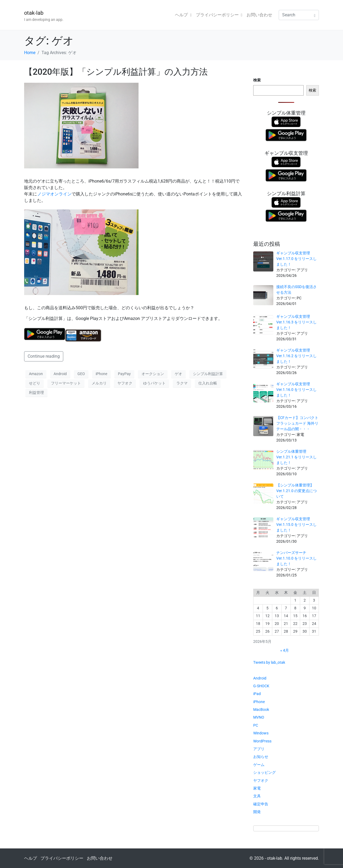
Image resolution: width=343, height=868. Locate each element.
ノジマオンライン (54, 194)
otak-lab (34, 13)
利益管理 (36, 393)
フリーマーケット (66, 383)
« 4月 (285, 650)
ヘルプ (183, 15)
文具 (257, 796)
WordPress (262, 741)
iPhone (101, 374)
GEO (81, 374)
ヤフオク (125, 383)
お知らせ (261, 757)
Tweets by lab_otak (269, 662)
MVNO (259, 717)
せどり (35, 383)
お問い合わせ (259, 15)
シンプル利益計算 (208, 374)
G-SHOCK (261, 686)
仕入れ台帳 (208, 383)
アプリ (259, 749)
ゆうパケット (154, 383)
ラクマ (182, 383)
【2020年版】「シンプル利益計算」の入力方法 (116, 72)
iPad (257, 694)
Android (60, 374)
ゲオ (178, 374)
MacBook (261, 710)
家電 (257, 788)
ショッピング (264, 772)
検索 (257, 80)
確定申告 (261, 804)
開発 (257, 812)
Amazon (36, 374)
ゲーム (259, 765)
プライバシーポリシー (219, 15)
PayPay (124, 374)
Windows (261, 733)
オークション (153, 374)
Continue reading (44, 356)
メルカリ (99, 383)
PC (256, 725)
